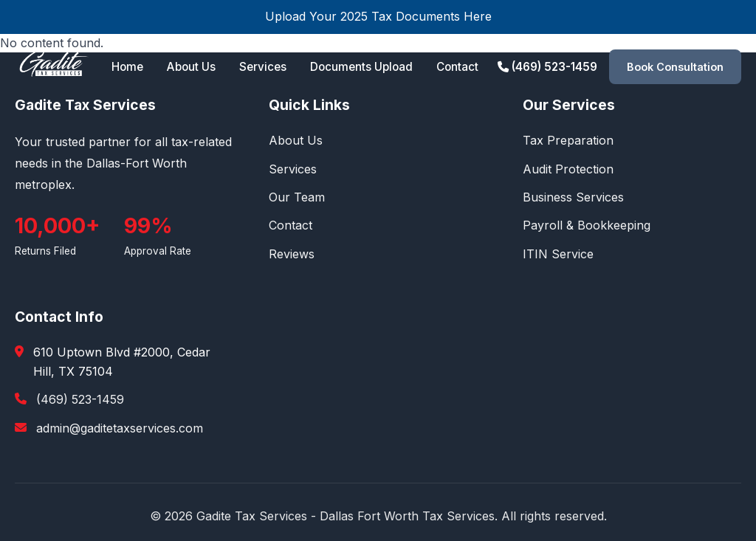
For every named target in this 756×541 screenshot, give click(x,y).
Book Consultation (675, 67)
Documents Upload (361, 67)
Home (127, 67)
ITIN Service (558, 254)
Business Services (573, 197)
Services (263, 67)
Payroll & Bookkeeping (587, 225)
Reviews (292, 254)
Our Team (297, 197)
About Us (191, 67)
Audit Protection (568, 169)
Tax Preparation (568, 140)
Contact (457, 67)
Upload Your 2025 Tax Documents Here (378, 16)
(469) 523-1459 (547, 67)
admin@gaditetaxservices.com (120, 428)
